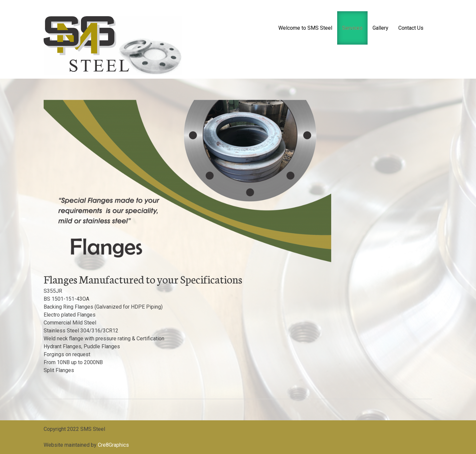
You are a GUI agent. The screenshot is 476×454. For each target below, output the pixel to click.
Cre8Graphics (113, 445)
